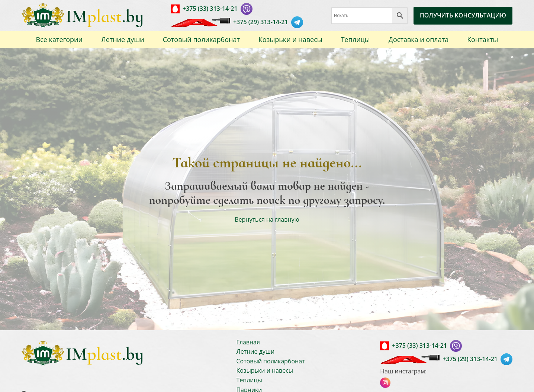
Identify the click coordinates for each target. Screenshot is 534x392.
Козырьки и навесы (290, 39)
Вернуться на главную (267, 219)
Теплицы (356, 39)
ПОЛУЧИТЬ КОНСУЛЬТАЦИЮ (463, 15)
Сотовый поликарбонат (201, 39)
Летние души (123, 39)
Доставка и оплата (419, 39)
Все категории (59, 39)
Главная (248, 342)
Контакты (482, 39)
